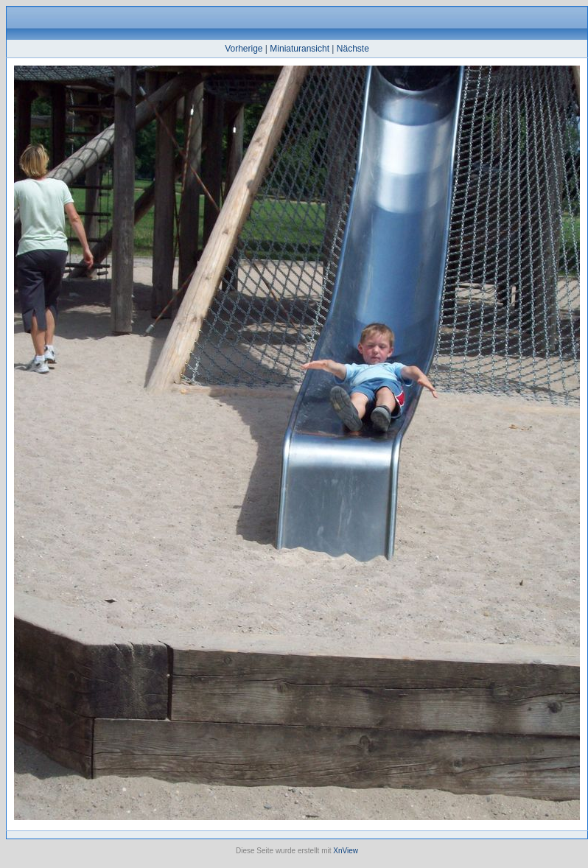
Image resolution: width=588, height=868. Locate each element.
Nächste (353, 49)
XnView (346, 851)
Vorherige (244, 49)
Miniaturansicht (300, 49)
